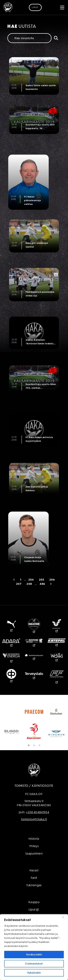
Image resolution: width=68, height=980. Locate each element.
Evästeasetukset (34, 964)
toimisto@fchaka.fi (34, 819)
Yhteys (34, 846)
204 (31, 580)
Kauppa (34, 902)
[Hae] (56, 38)
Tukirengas (34, 885)
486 (42, 584)
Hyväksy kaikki (34, 954)
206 (52, 580)
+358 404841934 (38, 812)
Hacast (34, 870)
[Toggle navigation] (62, 7)
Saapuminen (34, 853)
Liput (35, 7)
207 (19, 584)
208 (29, 584)
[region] (34, 947)
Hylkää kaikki (34, 973)
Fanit (34, 878)
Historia (34, 839)
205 (42, 580)
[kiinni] (64, 917)
